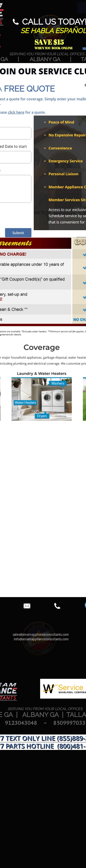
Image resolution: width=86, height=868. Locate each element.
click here (16, 112)
